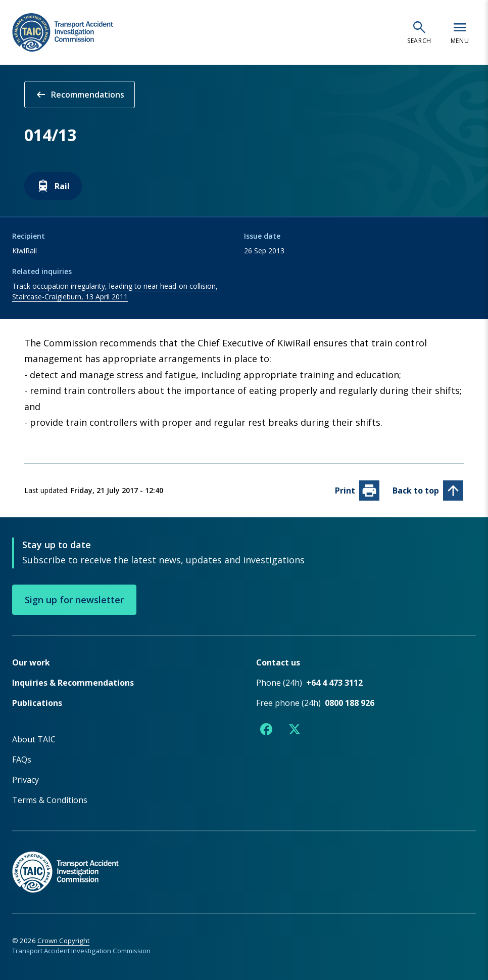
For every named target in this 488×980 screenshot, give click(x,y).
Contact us (278, 662)
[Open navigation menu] (460, 32)
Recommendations (80, 95)
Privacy (26, 779)
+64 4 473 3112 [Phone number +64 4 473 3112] (334, 682)
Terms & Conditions (50, 799)
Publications (37, 702)
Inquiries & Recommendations (73, 682)
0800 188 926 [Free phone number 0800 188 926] (350, 702)
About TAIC (34, 739)
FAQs (22, 759)
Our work (31, 662)
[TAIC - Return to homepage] (244, 861)
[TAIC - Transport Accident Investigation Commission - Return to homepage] (63, 33)
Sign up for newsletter (74, 599)
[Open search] (419, 32)
